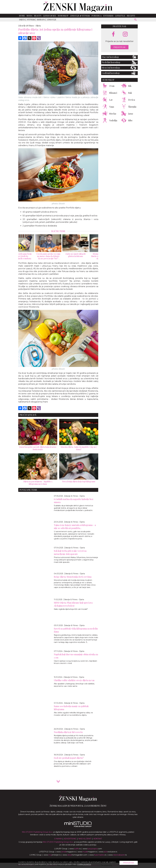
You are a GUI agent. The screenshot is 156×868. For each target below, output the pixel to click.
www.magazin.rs (66, 852)
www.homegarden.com (75, 855)
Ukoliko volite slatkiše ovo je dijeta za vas (74, 680)
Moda (29, 16)
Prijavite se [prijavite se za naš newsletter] (119, 47)
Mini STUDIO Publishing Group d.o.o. (37, 832)
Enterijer (108, 16)
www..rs (75, 849)
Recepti (131, 16)
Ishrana (41, 20)
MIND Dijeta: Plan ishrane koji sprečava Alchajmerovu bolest (73, 604)
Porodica (97, 16)
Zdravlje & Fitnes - (27, 26)
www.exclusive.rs (108, 852)
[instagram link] (125, 34)
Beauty (38, 16)
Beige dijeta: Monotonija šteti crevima (73, 577)
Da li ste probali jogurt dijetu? (69, 758)
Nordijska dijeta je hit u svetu (68, 732)
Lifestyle (120, 16)
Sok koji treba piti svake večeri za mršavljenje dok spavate (70, 552)
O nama (58, 839)
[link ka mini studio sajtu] (78, 826)
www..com (92, 849)
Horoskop (63, 16)
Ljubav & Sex (50, 16)
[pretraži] (136, 20)
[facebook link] (113, 34)
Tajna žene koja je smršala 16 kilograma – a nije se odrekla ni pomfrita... (75, 527)
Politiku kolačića (84, 864)
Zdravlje (52, 20)
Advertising (70, 839)
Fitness (31, 20)
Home (22, 16)
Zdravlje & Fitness (80, 16)
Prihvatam (129, 863)
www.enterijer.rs (52, 855)
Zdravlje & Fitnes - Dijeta (74, 496)
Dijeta (22, 20)
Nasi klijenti (85, 839)
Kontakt (98, 839)
